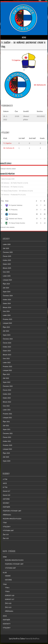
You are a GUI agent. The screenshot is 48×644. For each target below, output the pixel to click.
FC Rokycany (11, 210)
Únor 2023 (6, 359)
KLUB (5, 573)
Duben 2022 (7, 398)
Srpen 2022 (7, 382)
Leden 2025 (7, 276)
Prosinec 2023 (7, 319)
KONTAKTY (7, 624)
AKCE (5, 483)
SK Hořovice (11, 214)
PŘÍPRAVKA (7, 515)
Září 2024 (6, 288)
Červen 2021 (7, 437)
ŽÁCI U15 (8, 603)
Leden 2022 (7, 410)
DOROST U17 (10, 599)
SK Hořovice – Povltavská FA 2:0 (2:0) (13, 195)
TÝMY (5, 523)
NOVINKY (6, 503)
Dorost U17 (7, 491)
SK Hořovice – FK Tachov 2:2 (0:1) (12, 187)
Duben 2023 (7, 351)
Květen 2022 (7, 394)
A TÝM (5, 479)
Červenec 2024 (8, 296)
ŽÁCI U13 (8, 607)
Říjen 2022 (6, 374)
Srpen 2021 (7, 429)
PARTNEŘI (6, 507)
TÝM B (7, 592)
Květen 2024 (7, 300)
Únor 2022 (6, 406)
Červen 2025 (7, 256)
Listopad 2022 (7, 370)
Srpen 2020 (7, 461)
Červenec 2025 (8, 252)
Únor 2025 (6, 272)
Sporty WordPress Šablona (17, 639)
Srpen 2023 (7, 335)
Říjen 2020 (6, 453)
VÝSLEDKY (7, 527)
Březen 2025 (7, 268)
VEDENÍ (8, 576)
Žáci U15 (6, 538)
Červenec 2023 (8, 339)
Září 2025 (6, 248)
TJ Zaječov (7, 143)
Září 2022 (6, 378)
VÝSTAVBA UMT (8, 531)
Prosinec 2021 (7, 414)
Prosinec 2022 (7, 367)
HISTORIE (6, 499)
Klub (7, 201)
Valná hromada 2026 (8, 179)
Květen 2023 (7, 347)
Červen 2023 (7, 343)
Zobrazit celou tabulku (7, 227)
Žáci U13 (6, 535)
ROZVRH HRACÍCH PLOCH (12, 519)
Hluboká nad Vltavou (14, 219)
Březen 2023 (7, 355)
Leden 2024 (7, 315)
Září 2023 (6, 331)
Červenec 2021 (8, 433)
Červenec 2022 (8, 386)
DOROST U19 (10, 596)
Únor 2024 (6, 311)
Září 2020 (6, 457)
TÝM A (7, 588)
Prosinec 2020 (7, 445)
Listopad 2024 (7, 280)
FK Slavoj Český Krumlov (15, 223)
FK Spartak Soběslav (14, 205)
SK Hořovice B (9, 148)
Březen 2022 (7, 402)
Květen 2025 (7, 260)
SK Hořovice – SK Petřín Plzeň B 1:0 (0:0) (15, 183)
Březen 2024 (7, 308)
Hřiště (5, 557)
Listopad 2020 (7, 449)
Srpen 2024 (7, 292)
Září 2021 (6, 426)
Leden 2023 (7, 363)
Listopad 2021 (7, 418)
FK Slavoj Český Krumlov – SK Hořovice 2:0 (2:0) (17, 191)
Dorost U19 (7, 495)
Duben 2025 (7, 264)
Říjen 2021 (6, 422)
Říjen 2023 (6, 327)
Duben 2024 (7, 304)
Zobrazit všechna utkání (8, 169)
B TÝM (5, 487)
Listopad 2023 (7, 323)
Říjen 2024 (6, 284)
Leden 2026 (7, 244)
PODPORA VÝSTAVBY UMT (12, 511)
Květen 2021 (7, 441)
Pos (3, 201)
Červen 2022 (7, 390)
